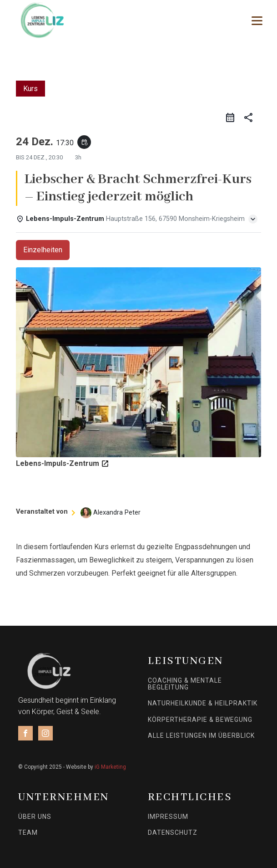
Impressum (168, 817)
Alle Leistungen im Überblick (201, 736)
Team (28, 833)
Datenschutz (173, 833)
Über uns (35, 817)
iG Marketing (110, 767)
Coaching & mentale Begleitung (185, 684)
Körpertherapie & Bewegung (200, 720)
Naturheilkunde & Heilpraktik (203, 703)
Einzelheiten (43, 250)
